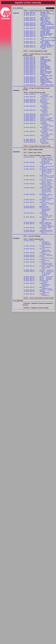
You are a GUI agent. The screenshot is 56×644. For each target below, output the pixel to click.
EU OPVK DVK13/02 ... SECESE (34, 67)
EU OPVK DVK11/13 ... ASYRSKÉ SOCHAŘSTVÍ (39, 38)
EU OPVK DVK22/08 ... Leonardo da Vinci (38, 132)
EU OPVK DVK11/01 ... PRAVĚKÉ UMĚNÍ (37, 13)
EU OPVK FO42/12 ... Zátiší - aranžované (39, 324)
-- (52, 8)
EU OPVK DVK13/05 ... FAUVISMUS (35, 72)
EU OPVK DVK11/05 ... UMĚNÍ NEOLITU (37, 21)
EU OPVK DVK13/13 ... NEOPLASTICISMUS (37, 84)
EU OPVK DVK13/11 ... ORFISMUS (35, 81)
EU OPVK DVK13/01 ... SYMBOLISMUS (36, 65)
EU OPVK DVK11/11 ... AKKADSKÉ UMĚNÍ (37, 35)
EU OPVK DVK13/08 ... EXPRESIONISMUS (37, 76)
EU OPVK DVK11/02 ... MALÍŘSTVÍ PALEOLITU (39, 15)
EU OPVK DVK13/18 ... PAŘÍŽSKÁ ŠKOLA (37, 94)
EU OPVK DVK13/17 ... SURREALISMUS (36, 92)
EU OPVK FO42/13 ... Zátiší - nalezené (38, 325)
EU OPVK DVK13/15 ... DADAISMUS (35, 89)
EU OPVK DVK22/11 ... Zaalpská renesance (39, 137)
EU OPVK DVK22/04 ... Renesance (35, 116)
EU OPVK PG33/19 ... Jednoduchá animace (38, 269)
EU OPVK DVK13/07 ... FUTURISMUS (36, 75)
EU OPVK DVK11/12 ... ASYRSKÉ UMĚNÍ (37, 37)
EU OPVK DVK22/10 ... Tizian (34, 135)
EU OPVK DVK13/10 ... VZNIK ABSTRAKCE (37, 79)
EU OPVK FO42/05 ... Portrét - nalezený (38, 298)
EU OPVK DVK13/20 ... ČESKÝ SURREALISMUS (39, 98)
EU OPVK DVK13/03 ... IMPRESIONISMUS (37, 68)
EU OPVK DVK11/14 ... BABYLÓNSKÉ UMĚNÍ (38, 40)
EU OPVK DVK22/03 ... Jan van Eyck (36, 115)
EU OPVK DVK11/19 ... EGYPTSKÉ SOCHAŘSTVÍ (39, 52)
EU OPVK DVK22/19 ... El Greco (35, 164)
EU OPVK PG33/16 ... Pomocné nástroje (37, 260)
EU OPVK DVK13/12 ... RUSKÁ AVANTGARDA (38, 83)
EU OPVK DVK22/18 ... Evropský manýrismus (39, 162)
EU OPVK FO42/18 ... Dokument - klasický (39, 340)
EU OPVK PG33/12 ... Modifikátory (36, 241)
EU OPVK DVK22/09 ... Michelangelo (36, 134)
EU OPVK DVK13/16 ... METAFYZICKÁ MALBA (38, 91)
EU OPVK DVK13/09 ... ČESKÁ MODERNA (37, 78)
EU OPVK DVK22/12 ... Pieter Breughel (37, 139)
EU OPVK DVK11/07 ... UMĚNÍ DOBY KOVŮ (37, 26)
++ (48, 8)
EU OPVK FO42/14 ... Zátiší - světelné (38, 327)
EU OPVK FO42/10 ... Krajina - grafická (38, 316)
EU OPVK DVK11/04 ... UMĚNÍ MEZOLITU (37, 19)
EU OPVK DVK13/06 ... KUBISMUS (35, 73)
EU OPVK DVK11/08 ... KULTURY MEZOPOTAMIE (39, 27)
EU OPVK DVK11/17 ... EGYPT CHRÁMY (36, 48)
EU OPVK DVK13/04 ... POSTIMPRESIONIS (37, 70)
